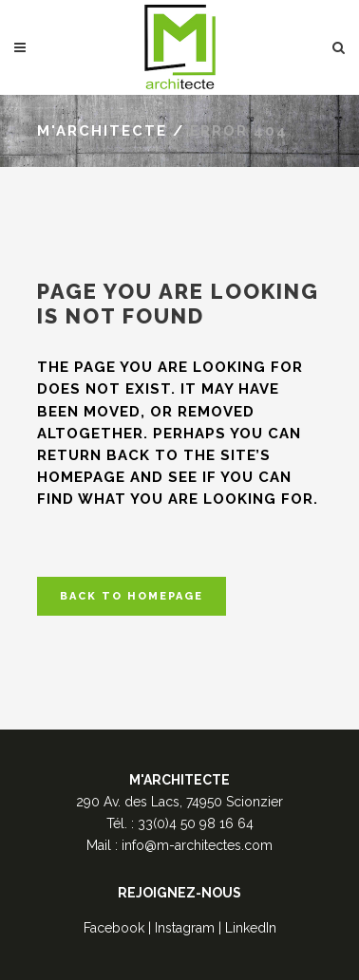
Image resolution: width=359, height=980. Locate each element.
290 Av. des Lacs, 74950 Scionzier (179, 802)
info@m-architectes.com (197, 845)
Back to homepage (132, 596)
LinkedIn (251, 928)
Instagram (185, 928)
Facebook (114, 928)
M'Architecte (102, 131)
